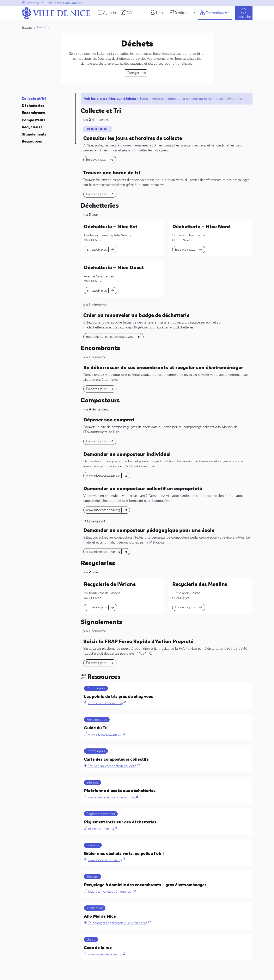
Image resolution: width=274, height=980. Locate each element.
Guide (91, 939)
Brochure (93, 845)
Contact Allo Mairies (67, 3)
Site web (93, 782)
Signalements (34, 134)
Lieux (160, 13)
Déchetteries (33, 106)
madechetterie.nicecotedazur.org (115, 336)
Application (95, 908)
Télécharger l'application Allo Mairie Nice (119, 923)
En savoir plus (96, 160)
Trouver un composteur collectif (114, 766)
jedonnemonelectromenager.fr (112, 891)
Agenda (109, 13)
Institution (183, 13)
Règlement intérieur (101, 814)
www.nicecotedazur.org (108, 475)
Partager (133, 73)
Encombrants (34, 113)
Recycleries (32, 127)
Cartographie (96, 688)
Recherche (244, 17)
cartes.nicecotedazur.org (107, 703)
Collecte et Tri (34, 99)
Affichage (33, 3)
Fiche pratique (97, 720)
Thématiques (216, 13)
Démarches (136, 13)
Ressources (32, 141)
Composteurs (34, 120)
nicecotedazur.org (102, 829)
